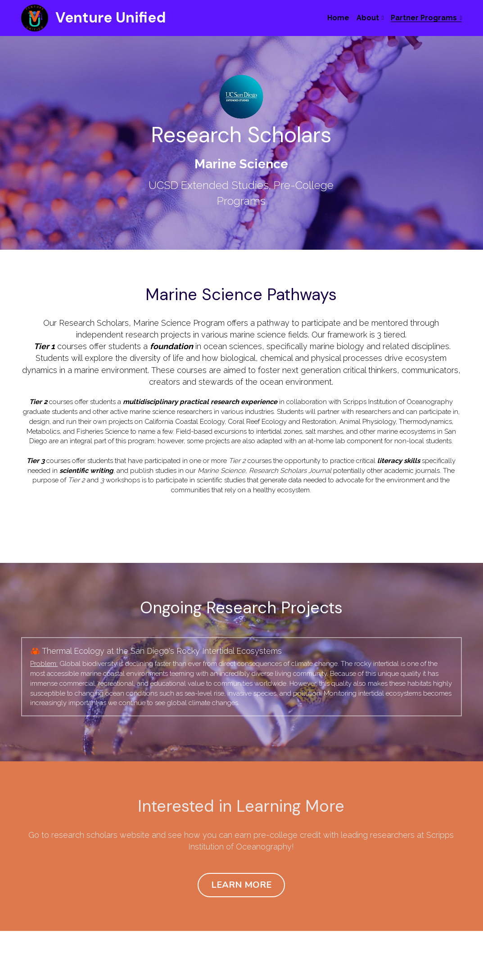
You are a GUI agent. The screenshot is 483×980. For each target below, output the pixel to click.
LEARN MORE (241, 870)
